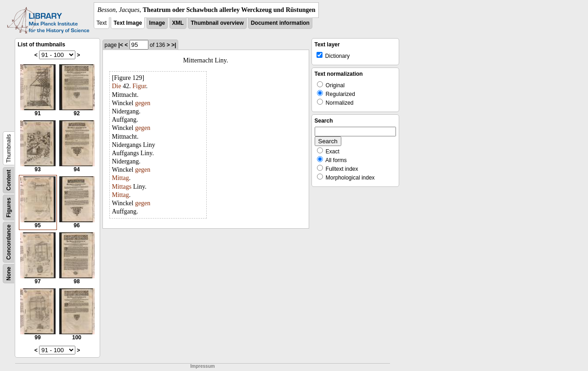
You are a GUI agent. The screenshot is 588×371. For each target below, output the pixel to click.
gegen (143, 103)
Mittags (122, 187)
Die (117, 86)
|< (121, 45)
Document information (280, 23)
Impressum (202, 366)
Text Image (128, 23)
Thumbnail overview (217, 23)
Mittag (121, 178)
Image (157, 23)
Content (9, 180)
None (9, 274)
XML (178, 23)
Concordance (9, 242)
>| (174, 45)
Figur (139, 86)
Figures (9, 207)
